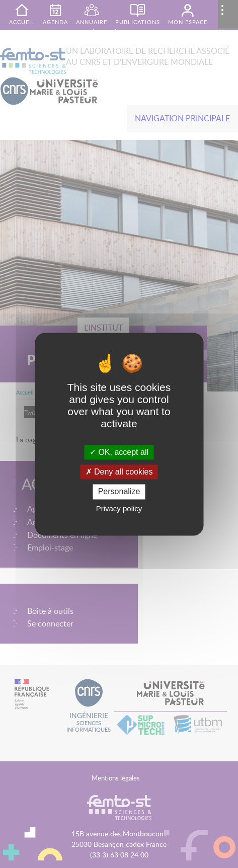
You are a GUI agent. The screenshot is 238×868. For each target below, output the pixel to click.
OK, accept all (119, 452)
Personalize (119, 492)
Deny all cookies (119, 472)
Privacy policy (119, 508)
